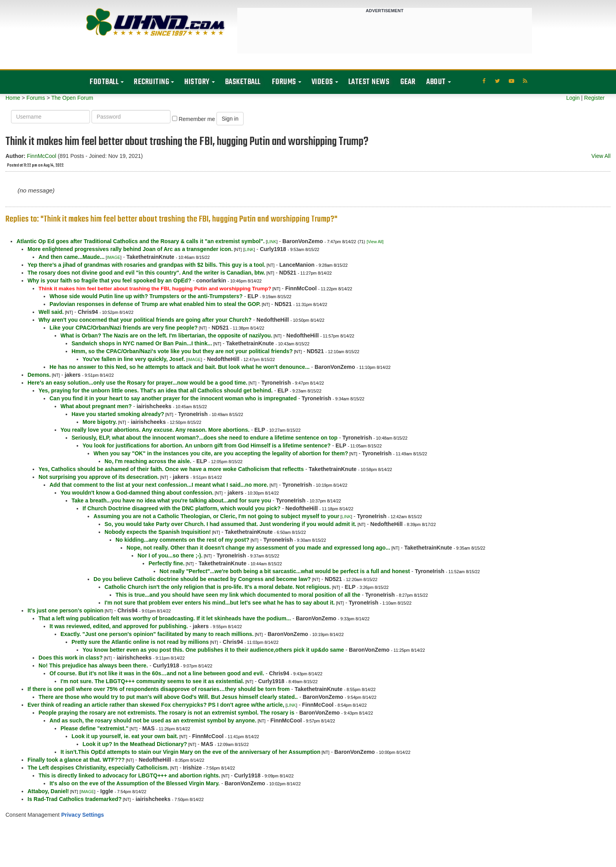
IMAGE (114, 257)
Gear (408, 82)
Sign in (230, 119)
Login (573, 98)
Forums (284, 82)
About (436, 82)
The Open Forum (72, 98)
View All (601, 156)
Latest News (369, 82)
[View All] (375, 242)
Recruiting (151, 82)
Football (104, 82)
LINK (272, 242)
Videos (322, 82)
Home (13, 98)
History (197, 82)
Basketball (243, 82)
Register (594, 98)
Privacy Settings (83, 815)
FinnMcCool (41, 156)
